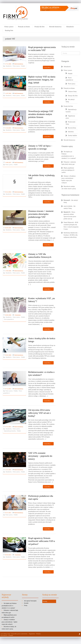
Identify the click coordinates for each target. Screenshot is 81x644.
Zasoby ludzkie (72, 135)
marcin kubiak (68, 206)
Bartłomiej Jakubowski (70, 233)
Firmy (26, 605)
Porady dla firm (39, 27)
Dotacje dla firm (73, 96)
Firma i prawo (9, 27)
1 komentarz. (18, 315)
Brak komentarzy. (19, 64)
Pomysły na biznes (24, 27)
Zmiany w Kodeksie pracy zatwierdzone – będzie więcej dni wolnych (9, 622)
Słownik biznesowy (55, 27)
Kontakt (26, 603)
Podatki (23, 66)
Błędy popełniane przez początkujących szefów (68, 170)
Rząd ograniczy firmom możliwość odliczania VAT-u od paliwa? (42, 541)
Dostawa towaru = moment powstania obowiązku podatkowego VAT (41, 214)
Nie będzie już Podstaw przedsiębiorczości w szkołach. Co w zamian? (9, 606)
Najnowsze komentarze (70, 195)
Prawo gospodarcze (9, 319)
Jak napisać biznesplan (30, 601)
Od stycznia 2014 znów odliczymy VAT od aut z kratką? (39, 413)
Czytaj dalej (47, 67)
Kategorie (65, 61)
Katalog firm (9, 30)
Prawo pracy (72, 84)
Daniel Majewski (69, 222)
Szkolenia (71, 132)
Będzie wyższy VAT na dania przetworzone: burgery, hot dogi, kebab (42, 80)
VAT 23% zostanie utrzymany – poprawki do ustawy (40, 456)
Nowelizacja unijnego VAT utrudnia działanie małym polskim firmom (41, 114)
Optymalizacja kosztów (10, 431)
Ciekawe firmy (72, 92)
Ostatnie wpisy (67, 146)
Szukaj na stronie (68, 47)
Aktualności (70, 27)
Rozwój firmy (72, 128)
